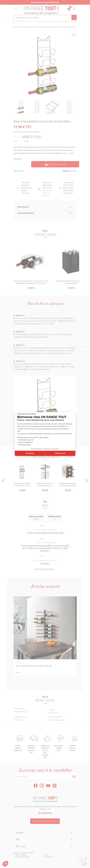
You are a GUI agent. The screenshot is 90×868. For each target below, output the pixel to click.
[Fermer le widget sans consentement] (27, 414)
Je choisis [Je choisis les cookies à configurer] (30, 453)
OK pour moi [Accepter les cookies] (60, 453)
